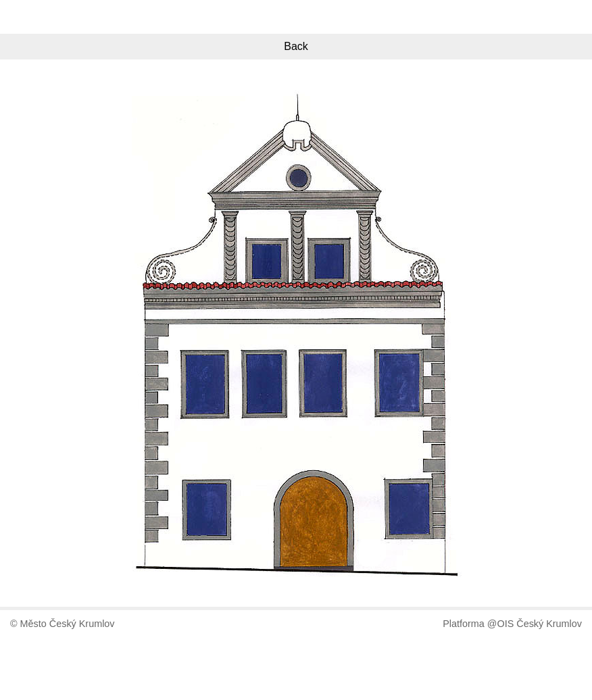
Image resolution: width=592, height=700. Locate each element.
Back (296, 46)
